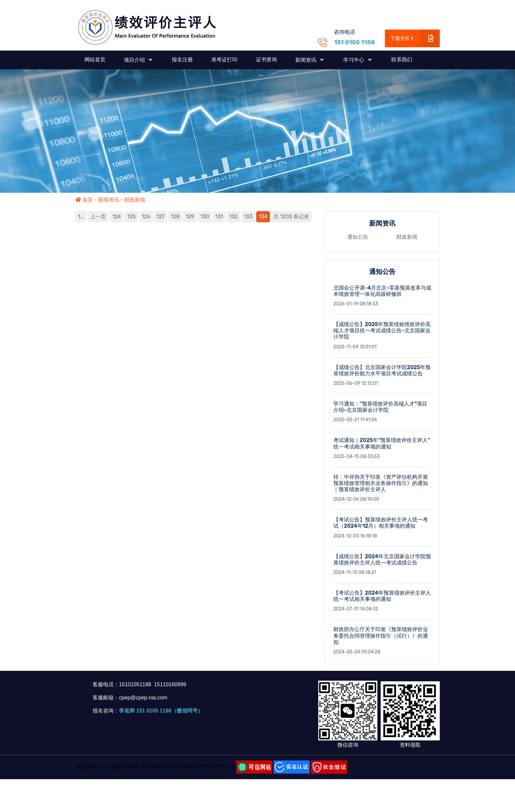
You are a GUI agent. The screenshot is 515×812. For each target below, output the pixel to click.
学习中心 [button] (354, 60)
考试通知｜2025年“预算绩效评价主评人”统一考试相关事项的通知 (382, 453)
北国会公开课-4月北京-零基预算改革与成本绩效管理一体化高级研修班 (382, 300)
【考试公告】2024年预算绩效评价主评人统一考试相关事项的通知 (382, 605)
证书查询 (266, 60)
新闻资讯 (109, 200)
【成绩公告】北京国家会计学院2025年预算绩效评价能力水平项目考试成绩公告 (382, 380)
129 (190, 226)
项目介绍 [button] (135, 60)
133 (248, 226)
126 (146, 226)
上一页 (98, 226)
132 (234, 226)
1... (81, 226)
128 (175, 226)
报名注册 (182, 60)
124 (117, 226)
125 (131, 226)
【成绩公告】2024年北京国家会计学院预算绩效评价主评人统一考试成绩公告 (382, 569)
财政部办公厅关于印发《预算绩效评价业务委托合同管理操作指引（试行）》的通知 (381, 645)
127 (161, 226)
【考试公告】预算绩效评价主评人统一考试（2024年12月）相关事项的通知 (381, 533)
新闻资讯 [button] (306, 60)
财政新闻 (135, 200)
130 (205, 226)
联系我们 (402, 60)
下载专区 (415, 39)
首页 (84, 200)
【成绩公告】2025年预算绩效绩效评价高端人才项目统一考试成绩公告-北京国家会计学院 (382, 340)
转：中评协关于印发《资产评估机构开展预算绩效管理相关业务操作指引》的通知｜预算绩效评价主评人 (381, 493)
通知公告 (358, 246)
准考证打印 (224, 60)
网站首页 (95, 60)
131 (219, 226)
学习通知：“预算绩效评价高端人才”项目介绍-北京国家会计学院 (380, 416)
